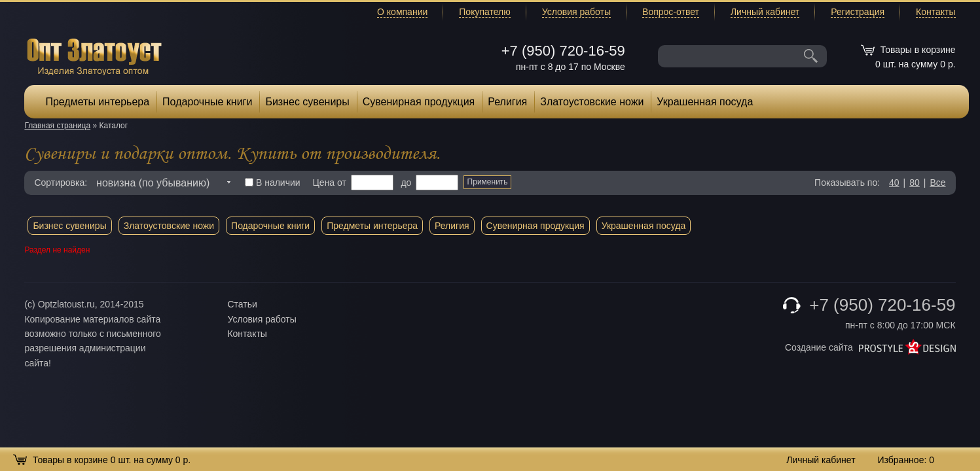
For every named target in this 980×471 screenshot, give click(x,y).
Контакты (935, 12)
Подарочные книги (207, 102)
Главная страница (57, 126)
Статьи (242, 304)
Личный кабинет (765, 12)
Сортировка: (61, 183)
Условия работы (576, 12)
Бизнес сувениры (307, 102)
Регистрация (858, 12)
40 (894, 183)
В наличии (273, 183)
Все (937, 183)
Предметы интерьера (97, 102)
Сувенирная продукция (419, 102)
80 (915, 183)
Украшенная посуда (705, 102)
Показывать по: (847, 183)
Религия (507, 102)
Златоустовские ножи (592, 102)
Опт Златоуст (94, 55)
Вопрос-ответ (671, 12)
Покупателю (484, 12)
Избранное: (906, 460)
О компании (402, 12)
